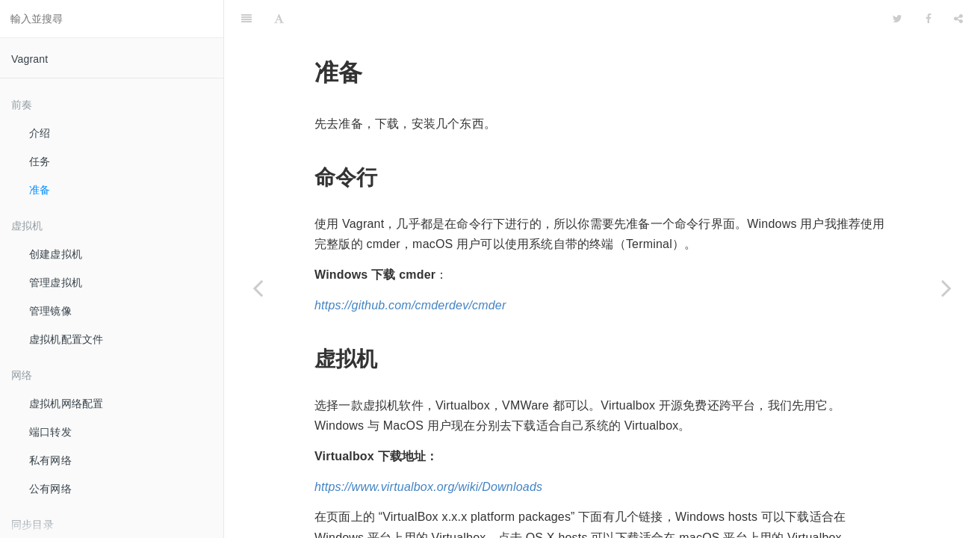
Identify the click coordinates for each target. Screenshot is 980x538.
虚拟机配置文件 (66, 339)
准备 (40, 190)
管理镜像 (50, 311)
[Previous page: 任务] (258, 288)
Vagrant (30, 59)
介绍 (40, 133)
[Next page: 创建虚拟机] (946, 288)
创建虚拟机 (56, 254)
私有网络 (50, 460)
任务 (40, 161)
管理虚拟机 (56, 282)
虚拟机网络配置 (66, 403)
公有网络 (50, 489)
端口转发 (50, 432)
